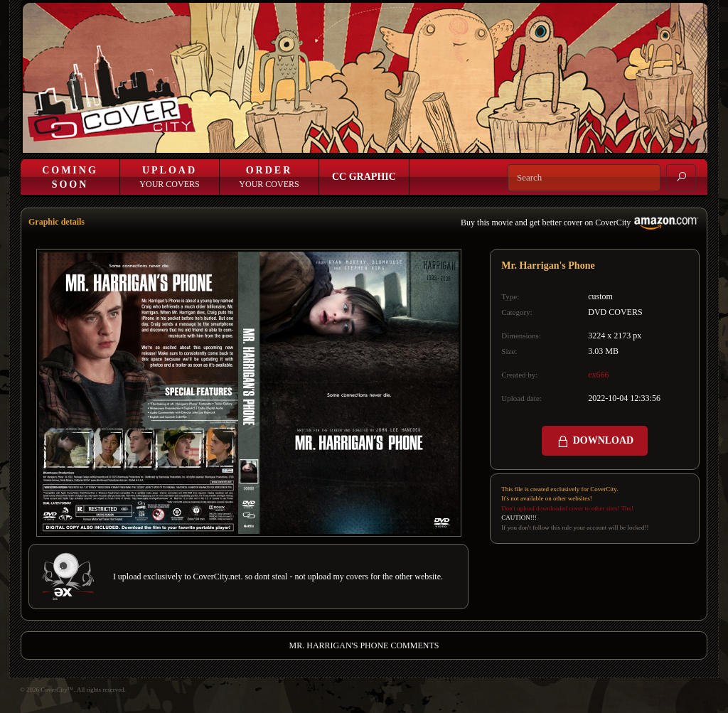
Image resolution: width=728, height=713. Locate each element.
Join (475, 140)
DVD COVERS (615, 312)
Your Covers (169, 177)
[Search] (584, 178)
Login (442, 140)
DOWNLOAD (595, 441)
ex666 (598, 375)
